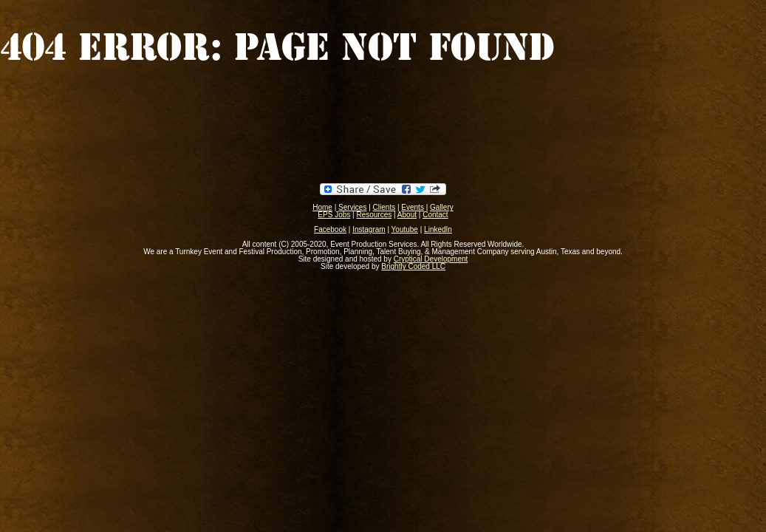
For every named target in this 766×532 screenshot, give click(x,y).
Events (413, 207)
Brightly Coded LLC (413, 266)
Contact (435, 215)
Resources (374, 215)
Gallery (442, 207)
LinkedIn (438, 229)
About (407, 215)
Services (352, 207)
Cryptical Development (431, 259)
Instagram (369, 229)
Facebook (330, 229)
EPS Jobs (334, 215)
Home (322, 207)
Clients (384, 207)
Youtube (405, 229)
